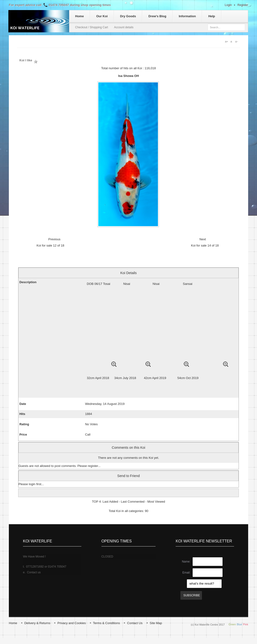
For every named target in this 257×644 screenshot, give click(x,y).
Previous (54, 239)
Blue (240, 624)
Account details (124, 27)
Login (228, 5)
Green (232, 624)
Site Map (156, 623)
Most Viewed (156, 502)
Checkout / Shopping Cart (92, 27)
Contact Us (135, 623)
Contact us (34, 572)
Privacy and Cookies (72, 623)
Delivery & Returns (37, 623)
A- (238, 42)
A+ (227, 42)
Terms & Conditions (107, 623)
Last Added (110, 502)
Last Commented (133, 502)
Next (203, 239)
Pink (246, 624)
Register (243, 5)
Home (13, 623)
